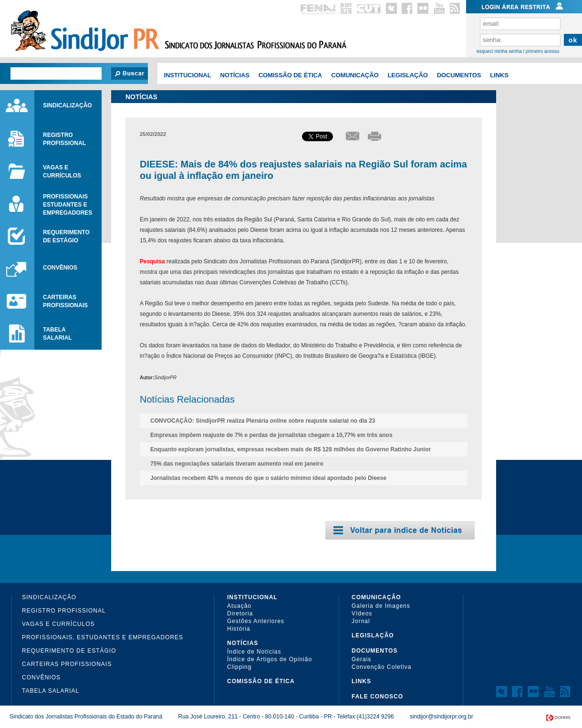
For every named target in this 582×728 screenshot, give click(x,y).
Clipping (239, 667)
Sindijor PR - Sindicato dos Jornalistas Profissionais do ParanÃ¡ (84, 33)
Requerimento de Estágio (69, 651)
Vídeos (362, 614)
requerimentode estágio (66, 236)
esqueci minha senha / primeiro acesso (518, 52)
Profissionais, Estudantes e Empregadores (103, 637)
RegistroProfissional (64, 139)
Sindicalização (68, 105)
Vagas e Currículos (58, 624)
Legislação (407, 75)
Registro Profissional (64, 611)
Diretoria (240, 614)
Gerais (361, 659)
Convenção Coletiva (381, 667)
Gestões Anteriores (256, 621)
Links (499, 75)
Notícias (234, 75)
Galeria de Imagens (381, 606)
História (239, 629)
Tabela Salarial (51, 691)
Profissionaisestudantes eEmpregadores (68, 205)
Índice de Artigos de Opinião (270, 659)
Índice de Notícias (254, 652)
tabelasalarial (57, 334)
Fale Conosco (377, 697)
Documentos (459, 75)
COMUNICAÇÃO (355, 75)
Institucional (187, 75)
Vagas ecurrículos (62, 172)
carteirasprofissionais (65, 301)
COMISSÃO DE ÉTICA (290, 75)
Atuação (239, 606)
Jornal (361, 621)
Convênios (60, 268)
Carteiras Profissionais (67, 664)
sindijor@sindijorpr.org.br (442, 717)
